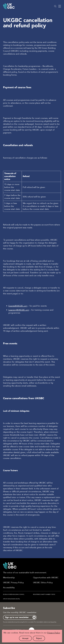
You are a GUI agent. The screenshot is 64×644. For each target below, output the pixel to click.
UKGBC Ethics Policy (43, 583)
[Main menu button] (60, 6)
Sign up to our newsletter (17, 617)
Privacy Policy (54, 633)
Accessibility (9, 588)
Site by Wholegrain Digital (12, 599)
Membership (9, 578)
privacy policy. (53, 622)
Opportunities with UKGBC (46, 578)
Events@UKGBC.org (18, 306)
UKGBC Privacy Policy (13, 583)
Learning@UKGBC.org (19, 310)
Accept (27, 639)
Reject (41, 639)
